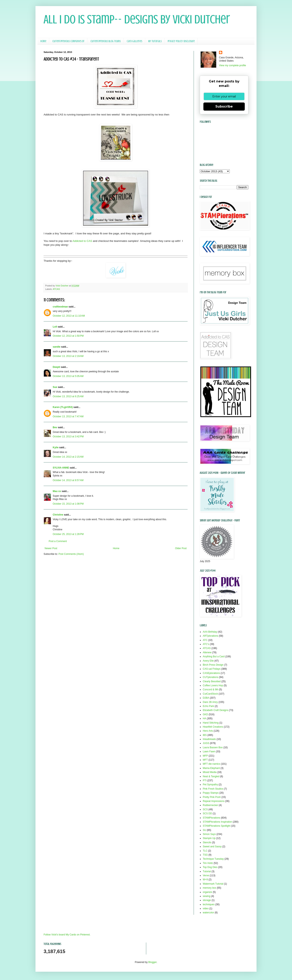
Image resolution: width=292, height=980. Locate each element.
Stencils (207, 842)
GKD (205, 714)
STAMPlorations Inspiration (217, 822)
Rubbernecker (210, 805)
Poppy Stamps (211, 793)
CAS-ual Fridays (212, 669)
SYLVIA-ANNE (61, 468)
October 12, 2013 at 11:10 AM (69, 316)
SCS (205, 809)
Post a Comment (58, 541)
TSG (205, 855)
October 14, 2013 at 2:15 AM (68, 457)
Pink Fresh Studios (213, 789)
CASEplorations (211, 673)
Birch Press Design (213, 665)
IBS (205, 735)
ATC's (206, 644)
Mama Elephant (211, 768)
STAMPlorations (211, 818)
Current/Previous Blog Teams (106, 41)
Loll (55, 327)
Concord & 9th (211, 690)
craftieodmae (60, 307)
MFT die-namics (211, 764)
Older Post (181, 548)
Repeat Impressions (214, 801)
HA (205, 718)
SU (205, 830)
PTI (205, 780)
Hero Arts (208, 731)
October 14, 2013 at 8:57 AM (68, 480)
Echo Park (208, 706)
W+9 (205, 880)
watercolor (208, 913)
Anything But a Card (214, 657)
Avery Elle (208, 661)
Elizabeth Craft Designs (215, 710)
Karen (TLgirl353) (63, 407)
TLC (205, 851)
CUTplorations (211, 677)
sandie (57, 347)
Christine (58, 515)
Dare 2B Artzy (210, 702)
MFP (205, 756)
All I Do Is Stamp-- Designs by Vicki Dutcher (137, 19)
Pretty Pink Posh (212, 797)
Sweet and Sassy (212, 847)
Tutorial (207, 871)
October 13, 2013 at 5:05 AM (68, 376)
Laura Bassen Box (213, 747)
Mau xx (57, 491)
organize (207, 892)
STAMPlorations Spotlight (217, 826)
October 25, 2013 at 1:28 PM (68, 534)
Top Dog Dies (210, 867)
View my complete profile (232, 65)
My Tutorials (155, 41)
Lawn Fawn (209, 752)
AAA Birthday (210, 632)
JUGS (206, 743)
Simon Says (209, 834)
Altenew (207, 652)
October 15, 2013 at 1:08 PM (68, 504)
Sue (55, 387)
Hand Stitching (211, 723)
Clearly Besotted (212, 681)
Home (43, 41)
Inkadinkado (209, 739)
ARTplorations (210, 636)
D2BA (206, 698)
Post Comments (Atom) (71, 554)
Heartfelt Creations (213, 727)
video (206, 908)
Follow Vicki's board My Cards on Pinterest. (67, 935)
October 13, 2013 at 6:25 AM (68, 396)
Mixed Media (210, 772)
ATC (205, 640)
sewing (207, 896)
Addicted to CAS (82, 241)
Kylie (56, 447)
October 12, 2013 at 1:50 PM (68, 336)
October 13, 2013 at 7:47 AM (68, 416)
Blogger (152, 962)
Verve (206, 875)
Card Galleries (134, 41)
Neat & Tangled (211, 776)
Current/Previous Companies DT (68, 41)
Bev (55, 427)
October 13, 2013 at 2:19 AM (68, 356)
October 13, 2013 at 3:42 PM (68, 437)
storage (207, 900)
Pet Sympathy (210, 785)
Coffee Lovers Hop (213, 685)
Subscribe (224, 106)
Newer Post (51, 548)
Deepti (56, 367)
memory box (209, 888)
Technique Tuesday (213, 859)
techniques (209, 904)
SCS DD (207, 813)
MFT (205, 760)
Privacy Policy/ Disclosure (181, 41)
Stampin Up (209, 838)
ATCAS (56, 289)
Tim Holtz (208, 863)
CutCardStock (210, 694)
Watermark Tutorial (213, 884)
